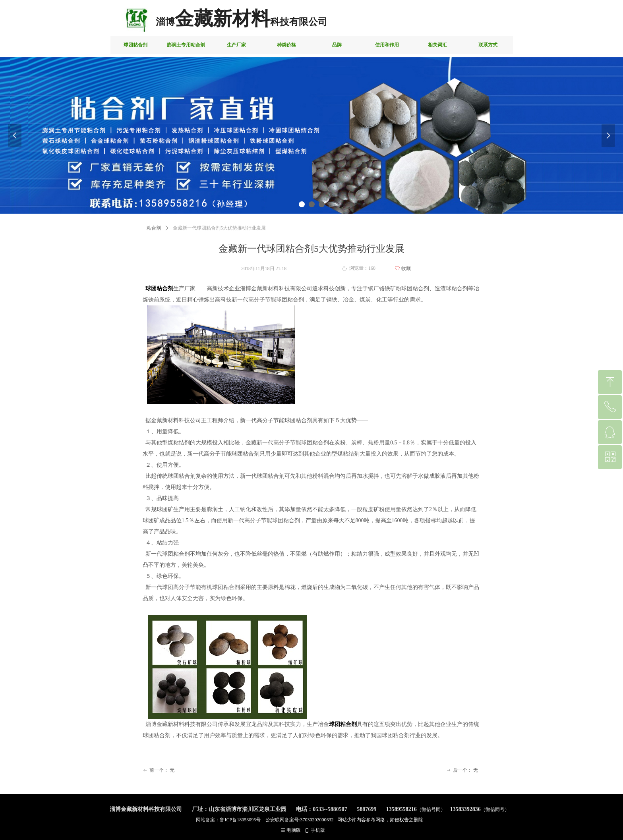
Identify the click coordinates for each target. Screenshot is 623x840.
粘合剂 (154, 228)
